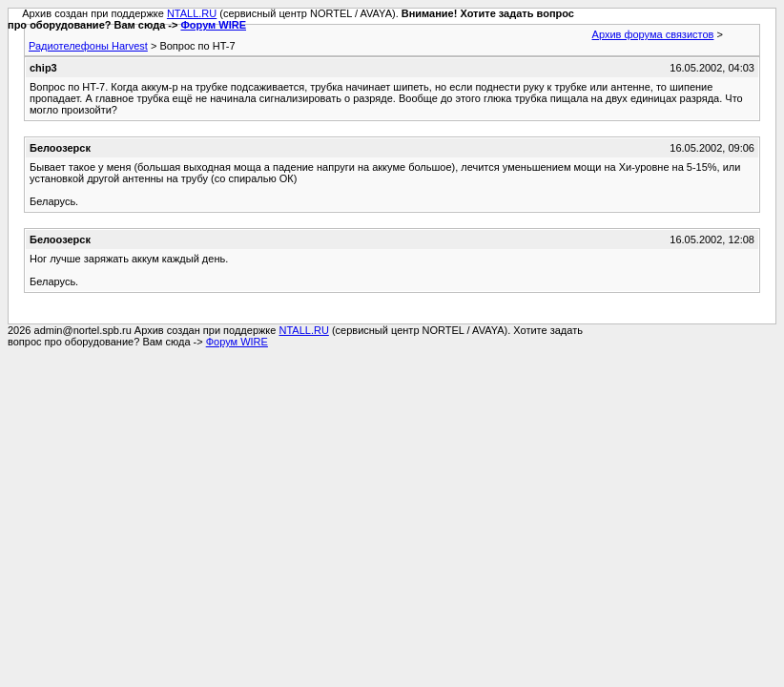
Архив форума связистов (653, 34)
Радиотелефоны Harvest (88, 46)
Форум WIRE (213, 25)
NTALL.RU (192, 13)
